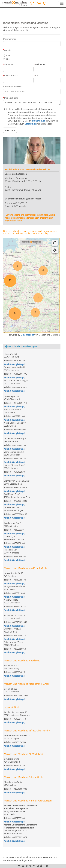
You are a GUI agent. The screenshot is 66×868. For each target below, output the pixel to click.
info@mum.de (38, 121)
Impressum (38, 857)
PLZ (36, 76)
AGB (30, 860)
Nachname (40, 64)
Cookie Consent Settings (15, 860)
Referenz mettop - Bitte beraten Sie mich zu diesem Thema (32, 103)
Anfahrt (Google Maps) (15, 364)
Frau (8, 55)
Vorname (9, 64)
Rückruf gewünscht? (13, 87)
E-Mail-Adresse (11, 76)
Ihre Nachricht (11, 98)
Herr (8, 59)
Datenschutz (31, 124)
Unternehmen (10, 39)
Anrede (8, 50)
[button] (41, 866)
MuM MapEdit (27, 335)
